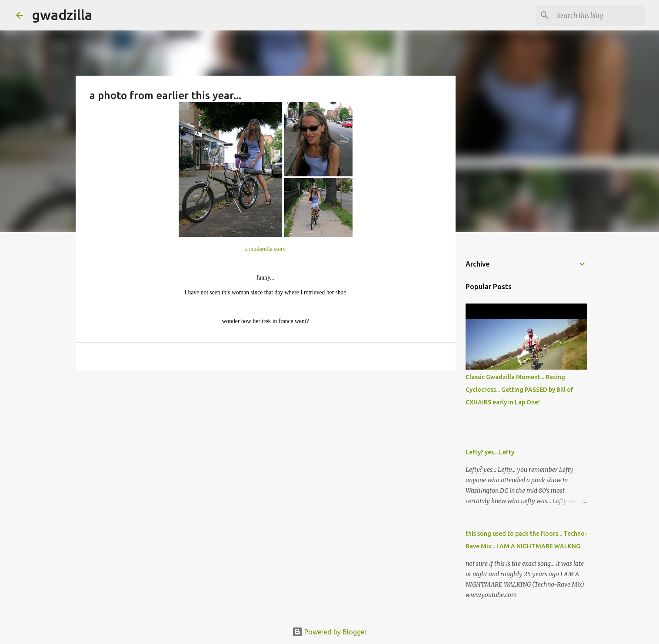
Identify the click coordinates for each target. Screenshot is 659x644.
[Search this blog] (599, 15)
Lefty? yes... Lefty (490, 452)
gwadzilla (62, 15)
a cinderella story (266, 249)
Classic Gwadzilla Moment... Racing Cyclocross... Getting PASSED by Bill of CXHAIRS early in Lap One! (519, 390)
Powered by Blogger (329, 632)
